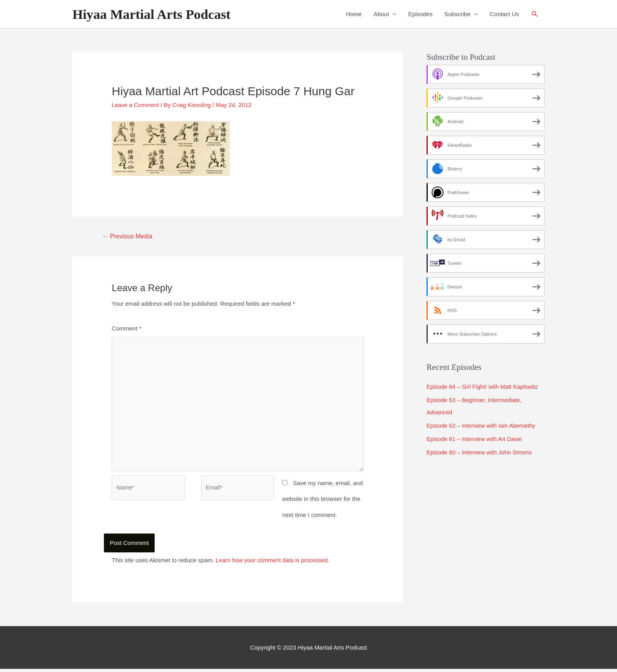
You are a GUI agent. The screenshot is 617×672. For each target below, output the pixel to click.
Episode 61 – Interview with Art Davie (475, 438)
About (381, 14)
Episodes (420, 14)
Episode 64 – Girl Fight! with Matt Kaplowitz (483, 387)
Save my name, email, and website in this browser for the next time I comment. (322, 502)
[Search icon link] (535, 15)
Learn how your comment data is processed (273, 563)
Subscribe (457, 14)
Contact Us (504, 14)
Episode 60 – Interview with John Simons (480, 452)
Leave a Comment (136, 105)
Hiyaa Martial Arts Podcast (153, 14)
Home (354, 14)
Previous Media (128, 236)
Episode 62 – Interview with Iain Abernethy (482, 425)
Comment (127, 329)
